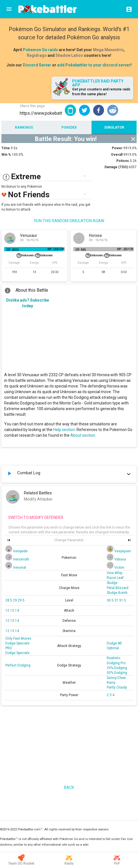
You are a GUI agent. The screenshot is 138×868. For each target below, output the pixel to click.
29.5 (21, 600)
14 (17, 611)
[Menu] (9, 9)
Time (6, 148)
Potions (123, 161)
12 (8, 611)
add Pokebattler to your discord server (94, 65)
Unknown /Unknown (35, 256)
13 (13, 611)
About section (83, 435)
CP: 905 (81, 250)
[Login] (127, 9)
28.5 (9, 600)
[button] (84, 110)
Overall (117, 155)
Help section (64, 430)
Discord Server (37, 65)
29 (15, 600)
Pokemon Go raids (40, 50)
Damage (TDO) (116, 167)
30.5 (111, 600)
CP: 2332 (13, 250)
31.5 (123, 600)
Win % (6, 155)
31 (117, 600)
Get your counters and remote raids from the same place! (101, 92)
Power (117, 148)
